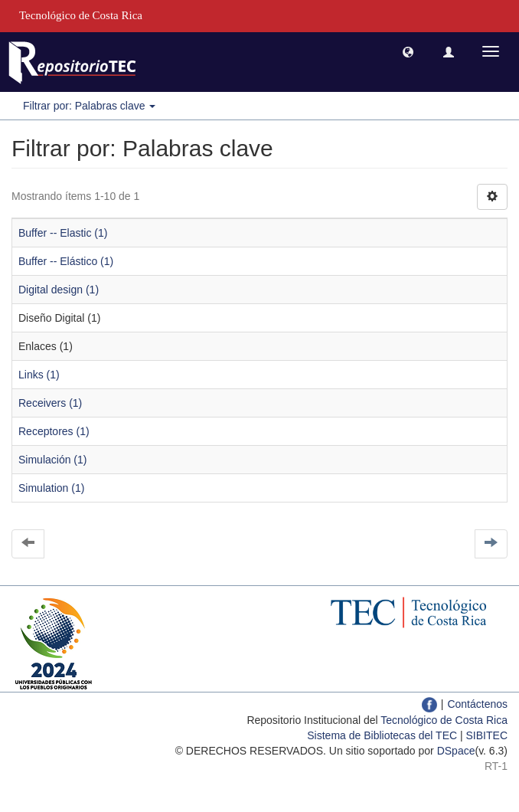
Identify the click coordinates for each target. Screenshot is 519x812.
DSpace (456, 751)
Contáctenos (477, 704)
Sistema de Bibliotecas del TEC (382, 735)
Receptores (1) (54, 431)
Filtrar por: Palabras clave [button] (89, 106)
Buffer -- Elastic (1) (63, 233)
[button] (408, 51)
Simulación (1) (52, 460)
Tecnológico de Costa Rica (444, 720)
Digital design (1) (59, 290)
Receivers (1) (50, 403)
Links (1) (39, 375)
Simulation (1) (51, 488)
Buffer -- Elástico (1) (66, 261)
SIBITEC (487, 735)
